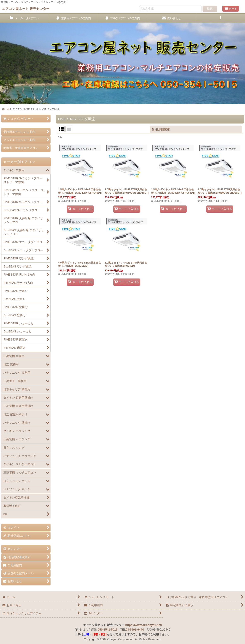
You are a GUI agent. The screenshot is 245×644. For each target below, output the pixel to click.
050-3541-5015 (108, 630)
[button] (220, 18)
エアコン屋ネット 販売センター (26, 9)
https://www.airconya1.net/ (144, 625)
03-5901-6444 (135, 630)
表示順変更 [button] (161, 130)
